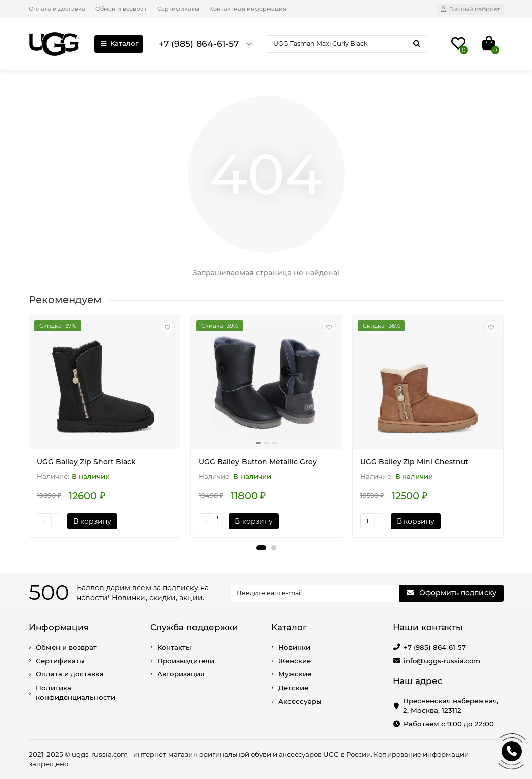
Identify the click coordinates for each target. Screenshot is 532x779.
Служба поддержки (194, 627)
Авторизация (181, 674)
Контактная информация (248, 9)
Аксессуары (300, 701)
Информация (59, 627)
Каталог (119, 43)
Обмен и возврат (121, 9)
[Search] (347, 44)
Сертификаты (178, 9)
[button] (261, 548)
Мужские (295, 674)
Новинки (294, 647)
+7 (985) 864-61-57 (435, 647)
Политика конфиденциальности (76, 692)
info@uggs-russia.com (442, 661)
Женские (295, 661)
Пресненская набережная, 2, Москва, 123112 (451, 705)
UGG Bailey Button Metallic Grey (258, 462)
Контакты (174, 647)
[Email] (315, 593)
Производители (186, 661)
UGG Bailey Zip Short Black (86, 462)
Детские (293, 688)
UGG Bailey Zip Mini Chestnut (414, 462)
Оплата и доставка (57, 9)
